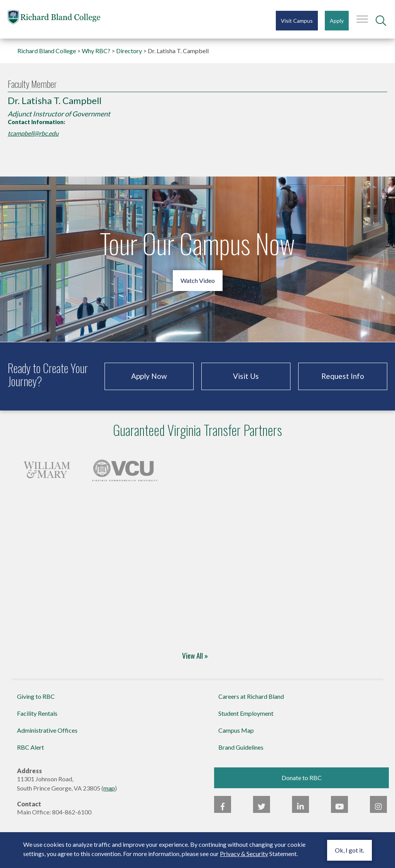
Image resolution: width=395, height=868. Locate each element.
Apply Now (149, 376)
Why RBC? (96, 51)
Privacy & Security (244, 854)
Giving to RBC (36, 696)
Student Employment (246, 713)
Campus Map (236, 730)
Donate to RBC (302, 778)
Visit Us (246, 376)
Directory (129, 51)
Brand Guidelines (241, 747)
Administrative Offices (47, 730)
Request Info (343, 376)
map (109, 788)
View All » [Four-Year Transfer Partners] (195, 655)
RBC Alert (30, 747)
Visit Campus (297, 21)
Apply (337, 21)
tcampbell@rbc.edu (33, 133)
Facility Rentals (37, 713)
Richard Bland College (54, 19)
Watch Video (198, 280)
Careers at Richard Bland (251, 696)
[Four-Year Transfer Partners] (47, 468)
